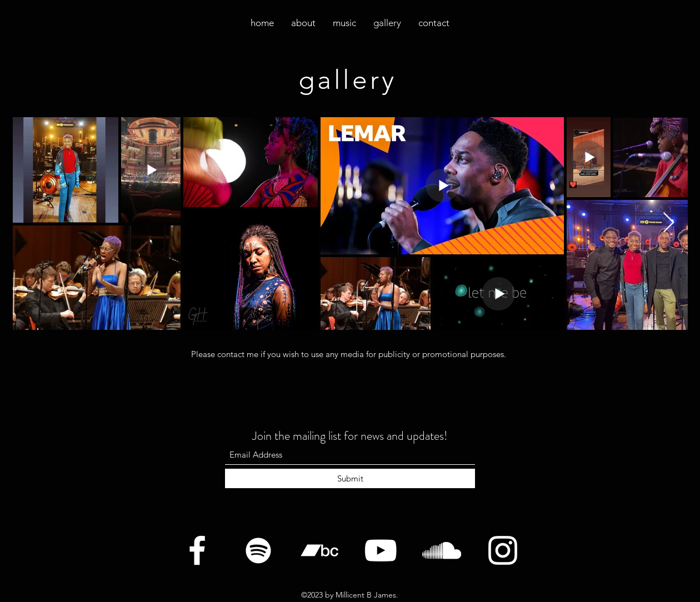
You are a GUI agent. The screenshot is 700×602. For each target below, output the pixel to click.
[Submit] (350, 478)
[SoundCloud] (442, 550)
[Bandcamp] (319, 550)
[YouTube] (381, 550)
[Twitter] (258, 550)
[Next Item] (669, 223)
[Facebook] (197, 550)
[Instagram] (503, 550)
